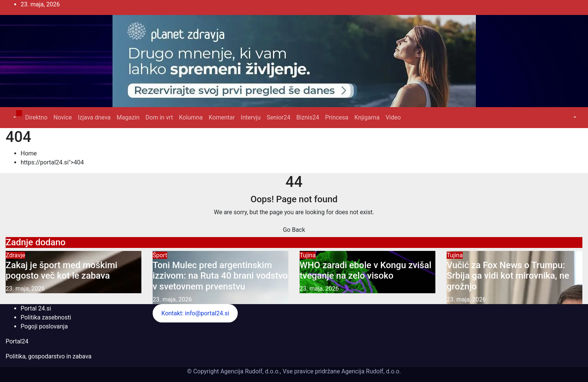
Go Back (294, 230)
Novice (63, 117)
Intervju (251, 117)
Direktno (36, 117)
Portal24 (17, 341)
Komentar (222, 117)
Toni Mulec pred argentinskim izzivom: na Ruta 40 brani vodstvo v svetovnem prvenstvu (220, 276)
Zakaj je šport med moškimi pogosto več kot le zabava (61, 271)
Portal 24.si (36, 308)
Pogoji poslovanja (44, 326)
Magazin (128, 117)
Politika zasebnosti (46, 317)
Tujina (308, 255)
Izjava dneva (94, 117)
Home (29, 153)
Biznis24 (308, 117)
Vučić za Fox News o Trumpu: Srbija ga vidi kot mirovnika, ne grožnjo (508, 276)
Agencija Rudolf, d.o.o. (370, 371)
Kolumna (191, 117)
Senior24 (278, 117)
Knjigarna (367, 117)
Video (393, 117)
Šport (160, 255)
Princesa (337, 117)
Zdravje (15, 255)
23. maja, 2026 (25, 289)
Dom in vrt (159, 117)
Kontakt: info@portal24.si (195, 313)
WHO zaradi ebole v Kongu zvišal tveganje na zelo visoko (365, 271)
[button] (14, 117)
